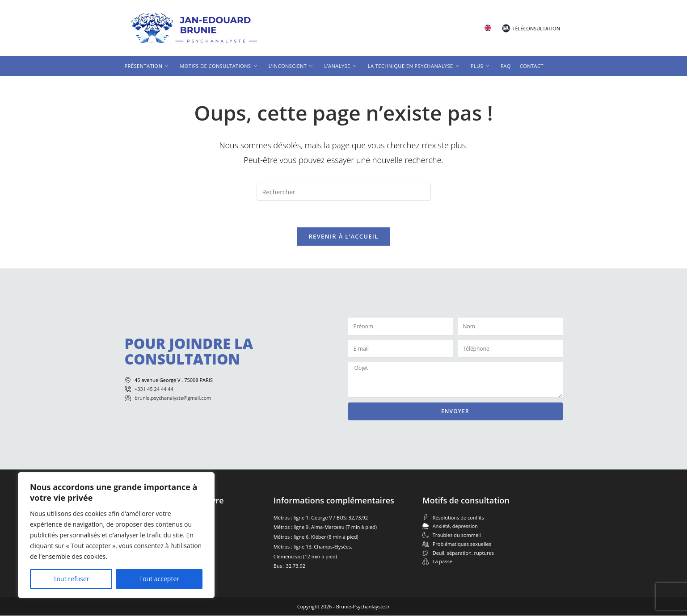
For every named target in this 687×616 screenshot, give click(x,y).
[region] (116, 535)
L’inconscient (291, 66)
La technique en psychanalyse (413, 66)
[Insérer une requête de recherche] (344, 192)
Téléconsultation (536, 28)
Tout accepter (159, 579)
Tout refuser (71, 579)
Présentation (147, 66)
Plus (480, 66)
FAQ (506, 66)
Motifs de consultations (218, 66)
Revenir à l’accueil (343, 237)
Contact (532, 66)
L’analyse (340, 66)
